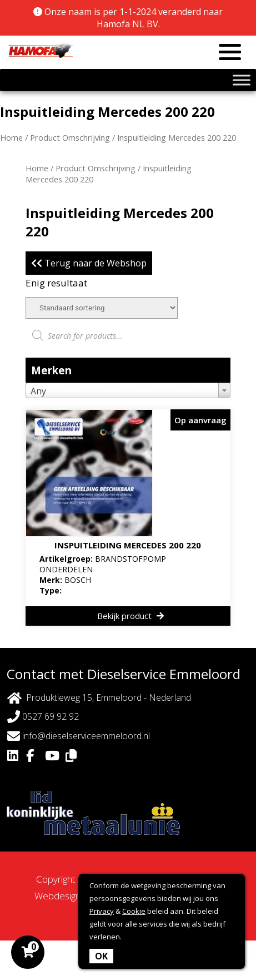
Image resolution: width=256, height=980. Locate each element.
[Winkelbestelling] (102, 308)
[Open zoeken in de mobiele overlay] (128, 335)
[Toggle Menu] (242, 80)
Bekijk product (130, 616)
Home (11, 137)
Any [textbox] (38, 391)
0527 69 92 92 (43, 717)
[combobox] (128, 390)
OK (101, 956)
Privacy (102, 911)
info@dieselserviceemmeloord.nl (79, 736)
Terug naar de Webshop (89, 263)
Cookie (134, 911)
